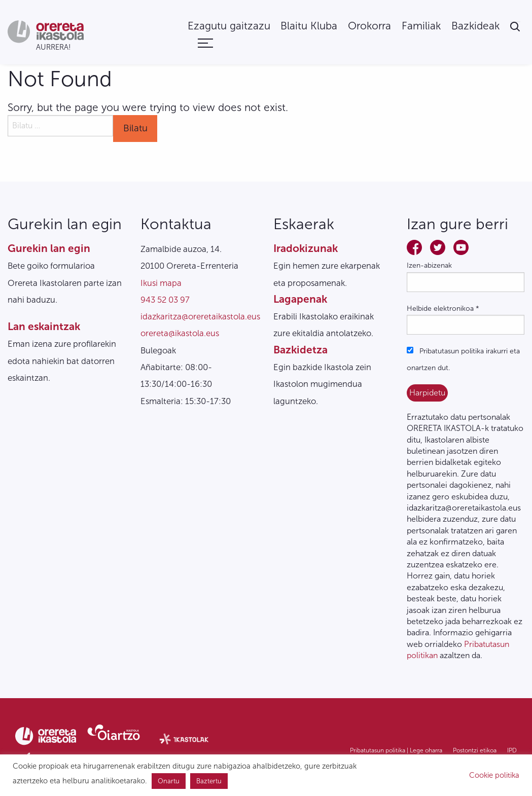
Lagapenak (300, 299)
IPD (512, 750)
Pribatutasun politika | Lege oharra (396, 750)
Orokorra (369, 26)
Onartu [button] (169, 781)
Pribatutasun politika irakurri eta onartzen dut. (463, 359)
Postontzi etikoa (475, 750)
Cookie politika (494, 775)
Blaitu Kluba (309, 26)
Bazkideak (475, 26)
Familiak (421, 26)
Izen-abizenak (429, 265)
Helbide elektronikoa (443, 309)
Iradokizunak (306, 248)
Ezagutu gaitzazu (229, 26)
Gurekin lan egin (49, 248)
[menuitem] (229, 26)
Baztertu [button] (209, 781)
